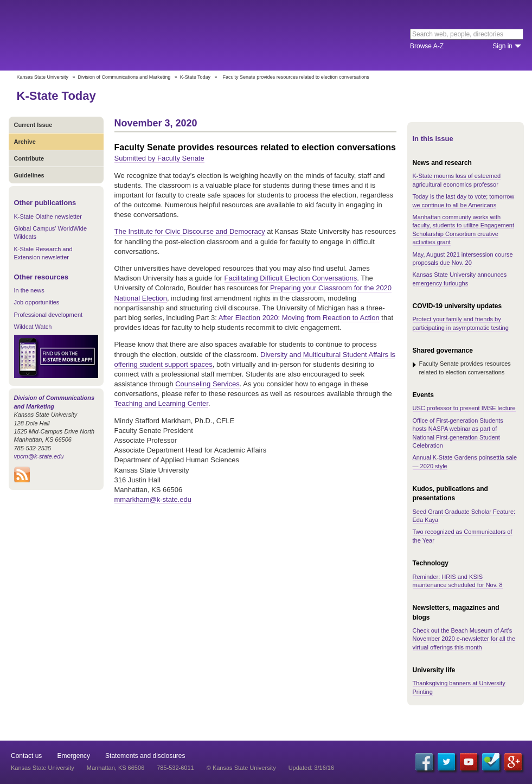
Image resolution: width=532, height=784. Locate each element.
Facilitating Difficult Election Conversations (291, 278)
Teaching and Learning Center (161, 403)
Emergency (73, 756)
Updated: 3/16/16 (311, 768)
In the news (29, 290)
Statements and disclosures (145, 756)
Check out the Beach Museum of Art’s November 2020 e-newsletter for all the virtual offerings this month (464, 639)
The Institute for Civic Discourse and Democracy (190, 231)
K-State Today (195, 77)
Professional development (49, 315)
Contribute (29, 158)
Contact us (26, 756)
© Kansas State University (241, 768)
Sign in (502, 46)
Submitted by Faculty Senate (159, 158)
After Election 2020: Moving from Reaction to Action (299, 318)
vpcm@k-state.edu (39, 456)
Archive (25, 142)
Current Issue (33, 125)
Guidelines (29, 175)
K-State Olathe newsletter (48, 216)
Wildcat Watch (33, 327)
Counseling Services (207, 384)
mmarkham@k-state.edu (153, 499)
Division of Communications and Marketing (124, 77)
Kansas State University (99, 35)
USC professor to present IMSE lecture (464, 408)
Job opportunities (37, 302)
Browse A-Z (427, 46)
